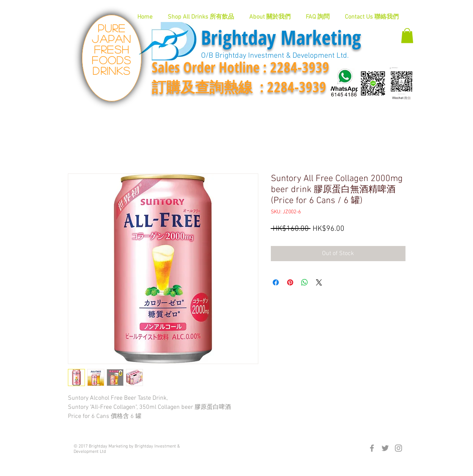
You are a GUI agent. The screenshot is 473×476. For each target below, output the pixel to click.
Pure (112, 28)
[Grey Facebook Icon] (372, 448)
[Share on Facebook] (276, 282)
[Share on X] (319, 282)
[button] (407, 35)
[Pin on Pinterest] (290, 282)
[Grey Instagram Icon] (398, 448)
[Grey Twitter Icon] (385, 448)
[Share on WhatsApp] (305, 282)
